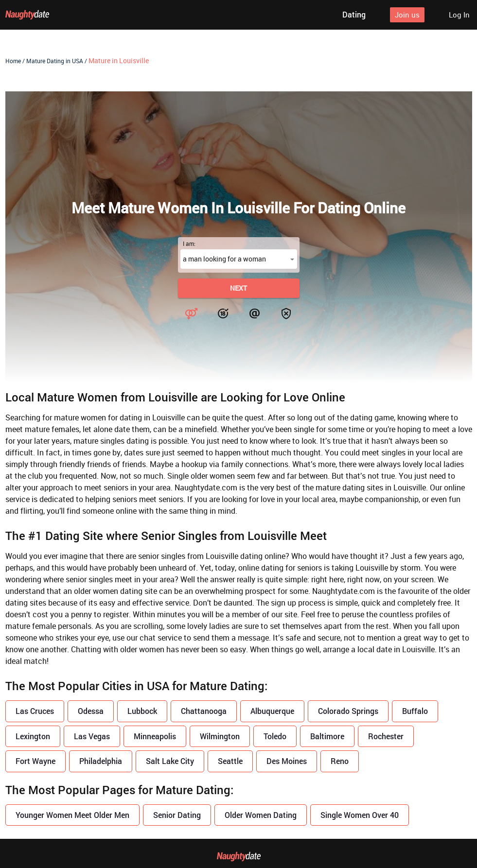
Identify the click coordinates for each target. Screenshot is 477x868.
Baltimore (327, 736)
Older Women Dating (261, 815)
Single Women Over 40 (360, 815)
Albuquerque (272, 711)
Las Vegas (92, 736)
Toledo (275, 736)
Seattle (230, 761)
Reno (340, 761)
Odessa (91, 711)
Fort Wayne (35, 761)
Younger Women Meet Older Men (72, 815)
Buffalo (415, 711)
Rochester (386, 736)
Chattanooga (204, 711)
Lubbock (142, 711)
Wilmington (220, 736)
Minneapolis (155, 736)
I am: (189, 243)
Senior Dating (177, 815)
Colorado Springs (348, 711)
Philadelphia (101, 761)
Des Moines (287, 761)
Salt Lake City (170, 761)
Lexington (33, 736)
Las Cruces (35, 711)
